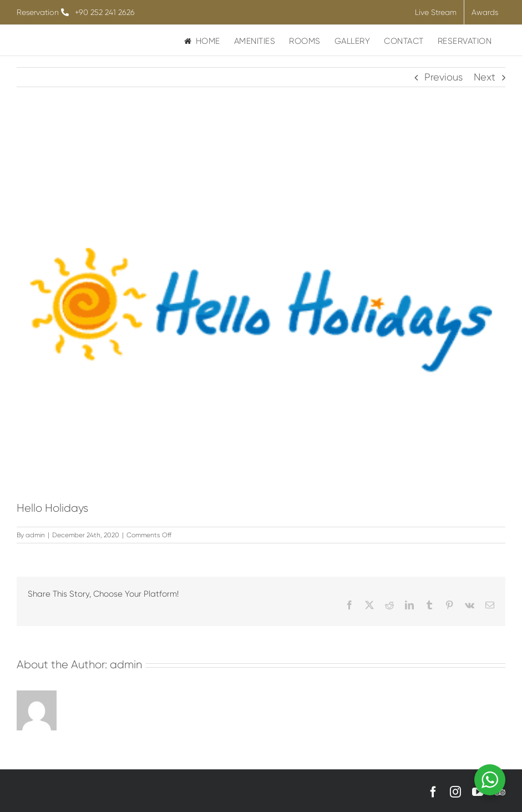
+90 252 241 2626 (105, 12)
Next (485, 77)
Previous (444, 77)
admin (35, 535)
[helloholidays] (261, 311)
